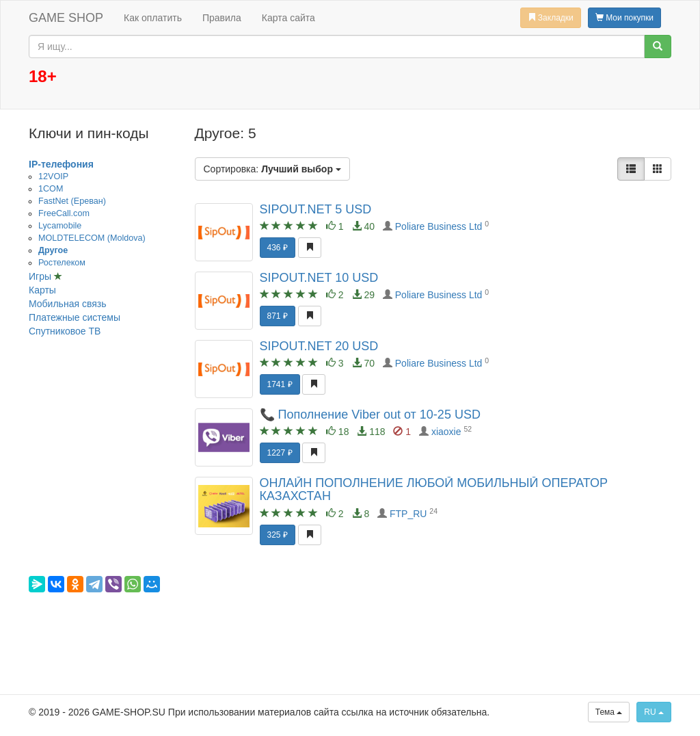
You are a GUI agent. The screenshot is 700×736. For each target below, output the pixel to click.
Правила (222, 18)
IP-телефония (61, 164)
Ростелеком (62, 263)
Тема (609, 712)
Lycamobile (60, 226)
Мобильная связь (67, 304)
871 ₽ (278, 316)
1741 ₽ (280, 384)
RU (654, 712)
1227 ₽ (280, 453)
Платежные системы (75, 317)
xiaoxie (446, 432)
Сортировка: (272, 169)
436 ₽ (278, 248)
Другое (53, 250)
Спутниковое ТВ (65, 331)
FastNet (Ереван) (72, 201)
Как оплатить (153, 18)
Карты (42, 290)
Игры (41, 276)
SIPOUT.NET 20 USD (319, 346)
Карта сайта (288, 18)
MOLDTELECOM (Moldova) (92, 238)
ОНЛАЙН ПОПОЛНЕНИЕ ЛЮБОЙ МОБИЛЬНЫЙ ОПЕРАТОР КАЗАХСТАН (434, 490)
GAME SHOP (66, 18)
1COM (51, 189)
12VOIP (53, 176)
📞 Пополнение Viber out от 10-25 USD (370, 415)
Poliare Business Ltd (439, 226)
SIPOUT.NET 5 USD (316, 209)
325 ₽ (278, 535)
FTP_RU (408, 514)
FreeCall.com (64, 213)
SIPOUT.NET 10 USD (319, 278)
